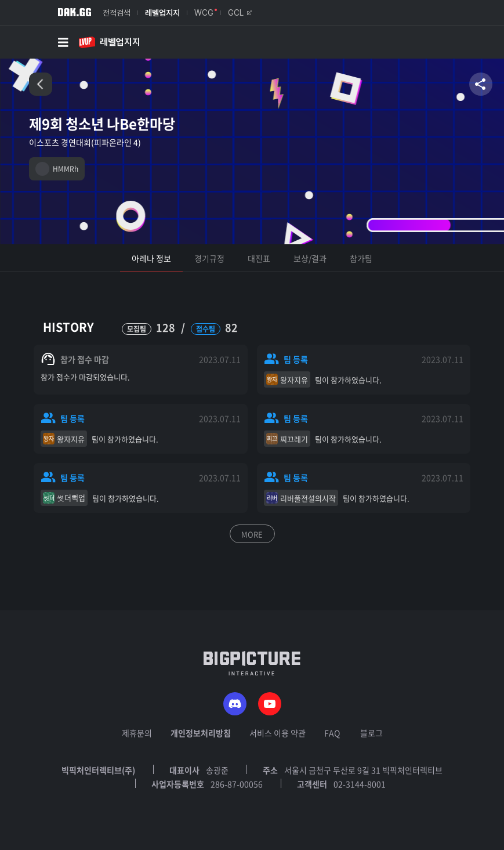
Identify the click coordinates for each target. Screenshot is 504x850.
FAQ (332, 733)
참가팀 (361, 258)
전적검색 (117, 13)
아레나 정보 (151, 258)
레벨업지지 (162, 13)
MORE (252, 534)
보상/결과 (310, 258)
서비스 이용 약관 (278, 733)
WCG (204, 13)
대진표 (259, 258)
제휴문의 (137, 733)
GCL (240, 13)
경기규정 (209, 258)
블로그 (371, 733)
